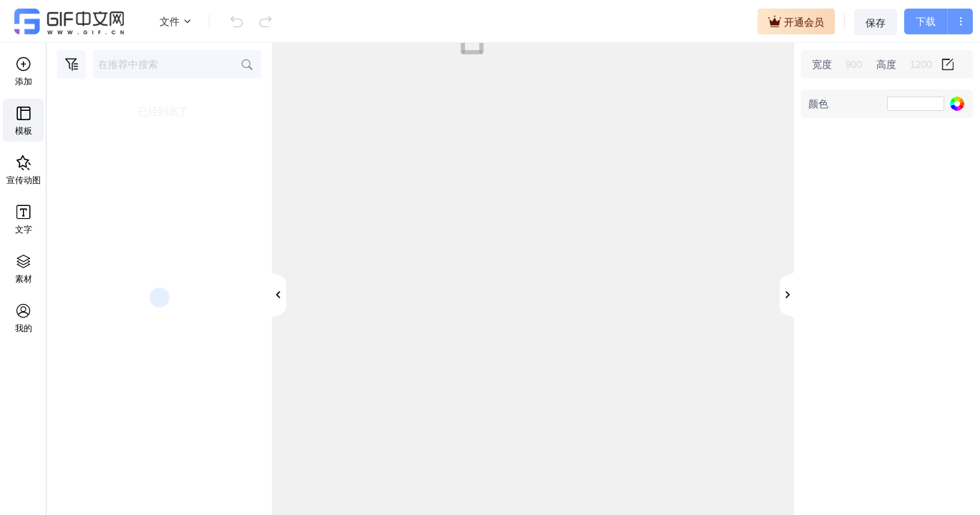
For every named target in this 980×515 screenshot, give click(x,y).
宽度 (822, 64)
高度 (886, 64)
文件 (176, 21)
